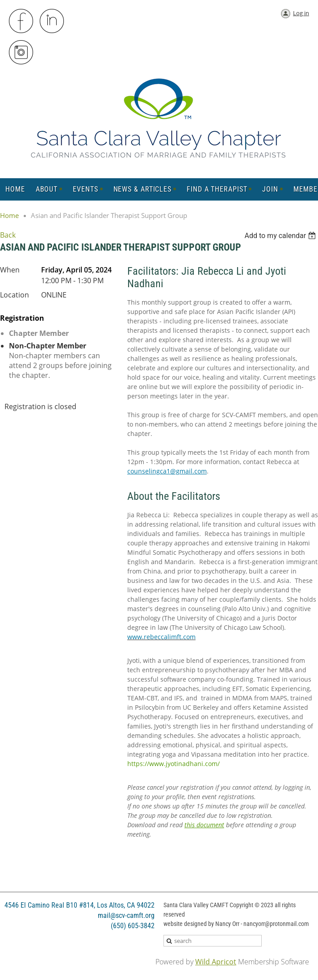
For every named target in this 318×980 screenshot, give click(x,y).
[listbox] (281, 236)
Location (15, 295)
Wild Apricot (216, 962)
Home (9, 215)
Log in (301, 13)
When (10, 270)
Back (8, 235)
